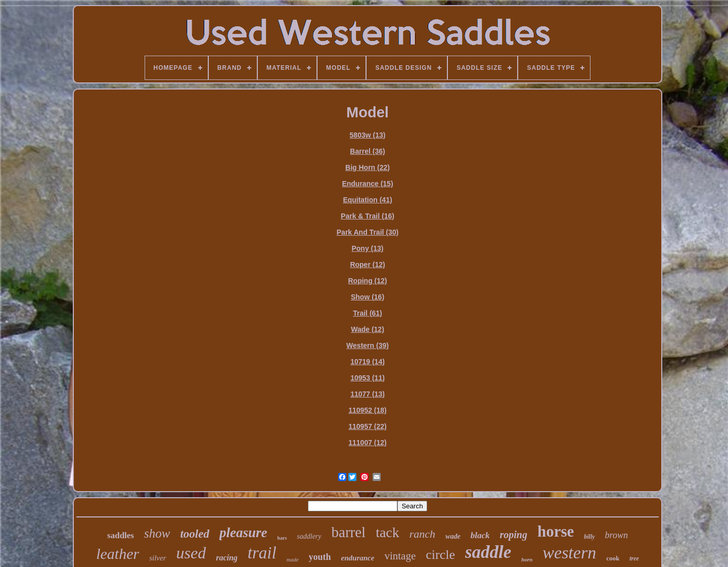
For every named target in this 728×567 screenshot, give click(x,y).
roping (513, 535)
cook (613, 558)
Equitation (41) (367, 200)
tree (634, 558)
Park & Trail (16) (368, 216)
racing (227, 558)
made (293, 559)
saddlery (309, 536)
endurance (358, 558)
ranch (422, 534)
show (157, 533)
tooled (195, 534)
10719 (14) (368, 362)
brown (617, 535)
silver (157, 558)
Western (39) (368, 345)
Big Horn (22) (368, 167)
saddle (488, 552)
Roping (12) (368, 281)
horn (527, 559)
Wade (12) (368, 329)
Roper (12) (367, 265)
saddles (121, 535)
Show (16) (368, 297)
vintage (400, 556)
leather (118, 554)
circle (440, 555)
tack (388, 532)
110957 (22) (368, 426)
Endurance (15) (367, 184)
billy (589, 537)
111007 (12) (368, 443)
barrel (349, 532)
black (480, 535)
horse (556, 531)
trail (262, 553)
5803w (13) (368, 135)
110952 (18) (368, 410)
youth (320, 557)
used (191, 553)
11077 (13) (368, 394)
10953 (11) (368, 378)
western (569, 553)
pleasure (243, 533)
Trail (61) (368, 313)
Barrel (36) (367, 151)
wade (453, 536)
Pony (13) (367, 248)
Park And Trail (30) (368, 232)
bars (282, 538)
